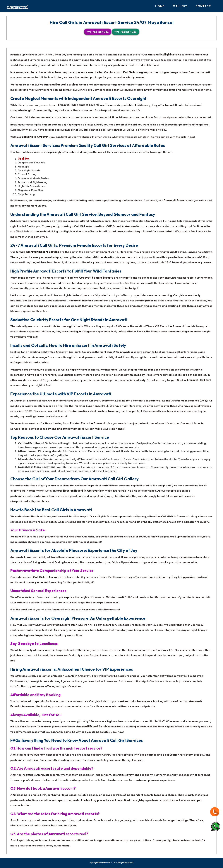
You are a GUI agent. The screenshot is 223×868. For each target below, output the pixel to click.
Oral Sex (24, 159)
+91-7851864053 (98, 32)
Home (160, 6)
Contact (203, 6)
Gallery (180, 6)
